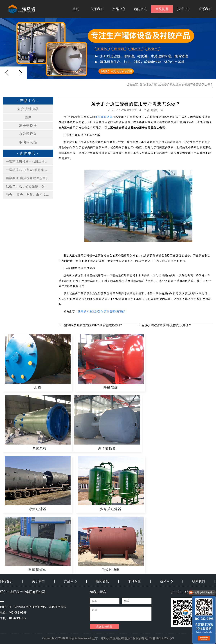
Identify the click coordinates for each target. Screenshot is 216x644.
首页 (76, 9)
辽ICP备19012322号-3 (159, 638)
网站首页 (6, 581)
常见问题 (162, 9)
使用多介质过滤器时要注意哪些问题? (102, 311)
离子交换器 (28, 126)
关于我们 (97, 9)
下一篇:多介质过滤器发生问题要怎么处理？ (164, 325)
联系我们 (205, 9)
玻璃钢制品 (28, 142)
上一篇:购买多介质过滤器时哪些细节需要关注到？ (91, 325)
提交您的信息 (104, 626)
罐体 (28, 117)
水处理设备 (28, 134)
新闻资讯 (140, 9)
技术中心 (184, 9)
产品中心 (119, 9)
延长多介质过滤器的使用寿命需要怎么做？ (186, 84)
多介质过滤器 (28, 109)
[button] (20, 73)
